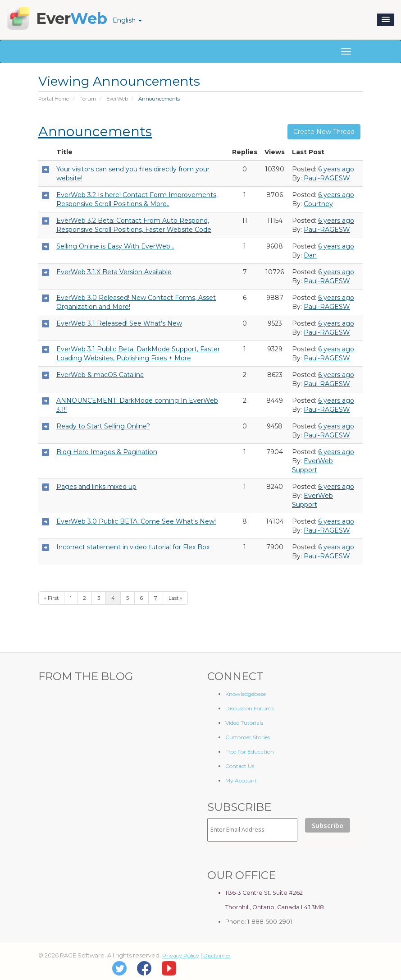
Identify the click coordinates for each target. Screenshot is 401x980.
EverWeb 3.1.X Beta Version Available (114, 272)
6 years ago (336, 169)
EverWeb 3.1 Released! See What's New (119, 323)
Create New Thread (324, 132)
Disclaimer (217, 955)
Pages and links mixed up (96, 487)
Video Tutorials (244, 723)
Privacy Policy (181, 955)
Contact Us (240, 766)
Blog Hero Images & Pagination (107, 452)
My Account (241, 780)
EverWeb (117, 99)
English (127, 20)
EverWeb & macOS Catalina (100, 375)
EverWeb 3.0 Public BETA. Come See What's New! (136, 521)
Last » (175, 598)
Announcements (95, 131)
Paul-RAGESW (327, 178)
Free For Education (250, 752)
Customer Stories (248, 737)
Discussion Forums (250, 708)
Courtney (318, 204)
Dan (310, 255)
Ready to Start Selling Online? (103, 426)
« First (51, 598)
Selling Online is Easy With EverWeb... (115, 246)
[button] (386, 20)
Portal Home (54, 99)
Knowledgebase (246, 694)
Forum (88, 99)
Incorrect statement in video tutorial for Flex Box (133, 547)
